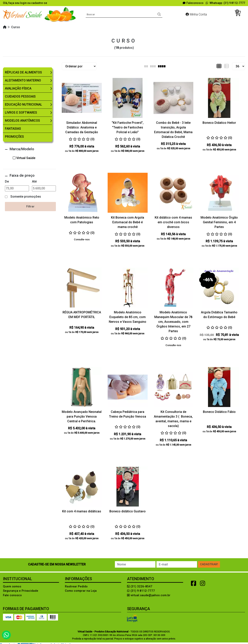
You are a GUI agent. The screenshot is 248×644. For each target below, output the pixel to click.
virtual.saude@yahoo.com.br (149, 595)
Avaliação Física (18, 88)
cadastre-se (39, 3)
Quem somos (12, 586)
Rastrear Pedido (76, 586)
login (24, 3)
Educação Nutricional (24, 104)
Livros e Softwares (21, 113)
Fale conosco (12, 595)
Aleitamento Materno (23, 80)
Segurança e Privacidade (21, 591)
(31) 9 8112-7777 (141, 591)
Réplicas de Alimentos (23, 72)
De (7, 181)
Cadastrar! (209, 564)
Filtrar (30, 206)
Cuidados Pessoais (20, 96)
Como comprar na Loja (81, 591)
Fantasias (13, 129)
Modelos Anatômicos (22, 121)
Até (34, 181)
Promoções (14, 137)
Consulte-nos (82, 239)
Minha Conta (196, 14)
